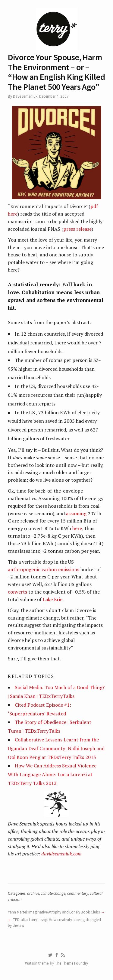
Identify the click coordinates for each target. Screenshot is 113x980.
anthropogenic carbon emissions (44, 569)
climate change (53, 893)
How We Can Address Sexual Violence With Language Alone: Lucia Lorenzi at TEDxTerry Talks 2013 (52, 774)
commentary (78, 893)
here (77, 528)
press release (77, 229)
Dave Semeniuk (25, 96)
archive (33, 893)
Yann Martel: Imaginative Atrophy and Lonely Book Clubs (54, 912)
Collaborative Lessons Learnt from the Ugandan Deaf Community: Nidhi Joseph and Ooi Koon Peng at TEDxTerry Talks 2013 (56, 748)
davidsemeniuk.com (61, 854)
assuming (76, 513)
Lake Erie (53, 599)
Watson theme (37, 963)
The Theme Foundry (72, 963)
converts (17, 592)
